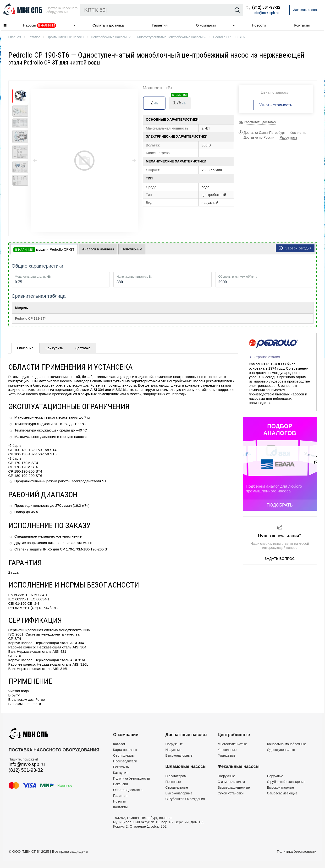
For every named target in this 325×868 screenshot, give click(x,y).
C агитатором (176, 776)
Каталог (119, 744)
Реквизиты (121, 767)
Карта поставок (125, 750)
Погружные (174, 744)
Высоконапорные (179, 755)
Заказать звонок (306, 10)
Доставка (83, 348)
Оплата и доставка (108, 25)
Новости (259, 25)
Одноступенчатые (281, 750)
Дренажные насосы (187, 735)
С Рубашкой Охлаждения (185, 799)
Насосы (40, 25)
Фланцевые (227, 755)
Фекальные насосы (239, 766)
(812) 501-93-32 (266, 8)
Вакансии (121, 784)
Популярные (132, 249)
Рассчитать (289, 137)
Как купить (54, 348)
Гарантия (160, 25)
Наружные (174, 750)
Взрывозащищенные (234, 787)
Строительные (177, 787)
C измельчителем (231, 782)
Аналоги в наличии (98, 249)
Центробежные (234, 735)
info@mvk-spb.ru (266, 13)
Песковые (173, 782)
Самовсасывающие (282, 793)
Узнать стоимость (276, 105)
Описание (25, 348)
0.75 (179, 101)
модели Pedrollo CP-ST (44, 250)
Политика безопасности (132, 778)
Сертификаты (124, 755)
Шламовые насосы (186, 766)
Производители (125, 761)
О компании (206, 25)
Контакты (302, 25)
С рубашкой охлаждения (286, 782)
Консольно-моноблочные (287, 744)
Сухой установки (231, 793)
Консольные (227, 750)
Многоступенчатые (232, 744)
